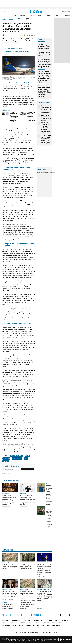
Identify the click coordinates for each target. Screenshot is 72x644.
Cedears (53, 172)
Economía (23, 15)
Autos (21, 625)
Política (40, 15)
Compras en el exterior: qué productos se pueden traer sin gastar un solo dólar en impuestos (27, 604)
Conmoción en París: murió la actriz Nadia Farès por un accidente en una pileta (46, 140)
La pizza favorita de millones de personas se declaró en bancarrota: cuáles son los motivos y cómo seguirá (10, 500)
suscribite (64, 12)
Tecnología (41, 625)
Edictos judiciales (44, 628)
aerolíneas (6, 461)
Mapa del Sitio (57, 625)
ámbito (4, 19)
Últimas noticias (16, 620)
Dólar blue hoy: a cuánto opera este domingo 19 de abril (44, 47)
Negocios (49, 15)
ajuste (26, 458)
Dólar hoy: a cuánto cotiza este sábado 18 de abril (46, 118)
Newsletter (69, 15)
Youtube (18, 615)
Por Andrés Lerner (41, 576)
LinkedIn (14, 615)
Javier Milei (67, 8)
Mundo (38, 623)
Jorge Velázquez (11, 35)
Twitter (3, 615)
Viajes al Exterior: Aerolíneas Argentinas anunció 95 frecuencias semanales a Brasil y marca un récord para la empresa (18, 53)
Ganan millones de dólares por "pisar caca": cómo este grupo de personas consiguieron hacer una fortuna (27, 500)
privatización (6, 458)
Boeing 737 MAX (17, 458)
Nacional (31, 623)
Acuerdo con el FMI (30, 8)
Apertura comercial (40, 8)
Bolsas (43, 172)
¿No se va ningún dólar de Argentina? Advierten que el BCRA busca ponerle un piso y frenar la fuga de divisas (44, 596)
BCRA (22, 8)
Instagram (10, 615)
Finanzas (32, 15)
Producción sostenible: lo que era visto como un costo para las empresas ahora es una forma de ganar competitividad (50, 517)
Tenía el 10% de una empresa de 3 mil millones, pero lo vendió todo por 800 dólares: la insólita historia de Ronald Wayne (49, 495)
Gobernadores (50, 8)
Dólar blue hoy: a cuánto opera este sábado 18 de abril (8, 606)
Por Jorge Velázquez (48, 527)
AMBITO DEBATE (49, 633)
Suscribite (28, 469)
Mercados (65, 620)
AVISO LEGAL (32, 628)
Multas (55, 628)
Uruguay (66, 15)
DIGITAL (21, 633)
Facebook (7, 615)
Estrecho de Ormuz (14, 8)
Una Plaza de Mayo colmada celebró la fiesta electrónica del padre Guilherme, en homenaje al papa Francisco (45, 64)
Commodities (48, 172)
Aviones (27, 456)
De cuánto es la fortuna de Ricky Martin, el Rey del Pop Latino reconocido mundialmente (31, 116)
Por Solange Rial (40, 609)
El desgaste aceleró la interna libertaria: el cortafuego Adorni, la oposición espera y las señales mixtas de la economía (44, 91)
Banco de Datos (54, 620)
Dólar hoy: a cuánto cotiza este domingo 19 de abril (44, 54)
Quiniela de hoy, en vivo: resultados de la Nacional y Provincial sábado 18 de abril (46, 128)
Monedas (40, 172)
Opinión (58, 15)
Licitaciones (64, 628)
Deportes (47, 623)
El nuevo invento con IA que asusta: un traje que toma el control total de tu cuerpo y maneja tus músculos (14, 117)
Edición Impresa (57, 623)
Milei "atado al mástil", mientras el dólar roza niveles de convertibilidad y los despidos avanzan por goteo (44, 569)
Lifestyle (22, 623)
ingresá (69, 12)
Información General (9, 625)
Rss (48, 625)
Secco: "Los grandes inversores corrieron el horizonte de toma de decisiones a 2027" (10, 594)
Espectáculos (30, 625)
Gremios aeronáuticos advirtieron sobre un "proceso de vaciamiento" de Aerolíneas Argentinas (18, 48)
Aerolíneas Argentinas (18, 19)
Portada (5, 620)
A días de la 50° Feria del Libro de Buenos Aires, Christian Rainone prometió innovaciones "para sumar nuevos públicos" (44, 77)
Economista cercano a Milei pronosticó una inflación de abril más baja (46, 109)
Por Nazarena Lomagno (8, 599)
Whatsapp (21, 615)
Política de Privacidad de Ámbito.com (14, 628)
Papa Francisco (59, 8)
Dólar (14, 15)
